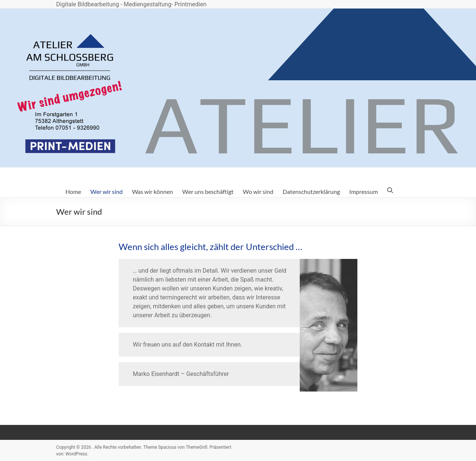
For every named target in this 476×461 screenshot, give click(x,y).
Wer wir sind (107, 191)
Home (73, 191)
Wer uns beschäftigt (208, 191)
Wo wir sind (258, 191)
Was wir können (152, 191)
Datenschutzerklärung (311, 191)
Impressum (364, 191)
